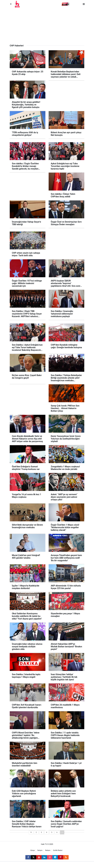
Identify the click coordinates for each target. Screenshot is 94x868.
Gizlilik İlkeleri (58, 850)
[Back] (11, 4)
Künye (33, 850)
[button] (66, 4)
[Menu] (84, 4)
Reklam (48, 850)
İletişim (40, 850)
